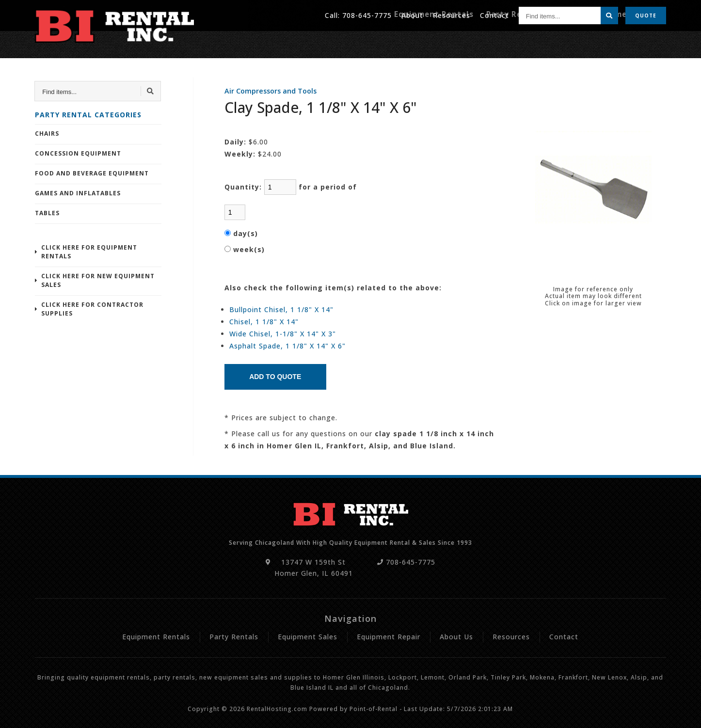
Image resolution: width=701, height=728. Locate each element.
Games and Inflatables (78, 193)
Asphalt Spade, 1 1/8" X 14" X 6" (287, 346)
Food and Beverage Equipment (92, 173)
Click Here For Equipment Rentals (89, 252)
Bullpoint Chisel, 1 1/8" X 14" (281, 309)
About (412, 14)
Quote (646, 15)
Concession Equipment (78, 153)
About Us (456, 637)
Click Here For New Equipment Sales (98, 280)
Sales (578, 42)
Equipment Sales (308, 637)
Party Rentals (532, 42)
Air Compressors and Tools (271, 91)
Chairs (47, 134)
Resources (452, 14)
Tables (47, 213)
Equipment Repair (632, 42)
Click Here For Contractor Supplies (92, 309)
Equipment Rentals (459, 42)
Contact (494, 14)
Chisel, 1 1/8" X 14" (264, 322)
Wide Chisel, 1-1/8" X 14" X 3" (283, 334)
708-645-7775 (367, 14)
